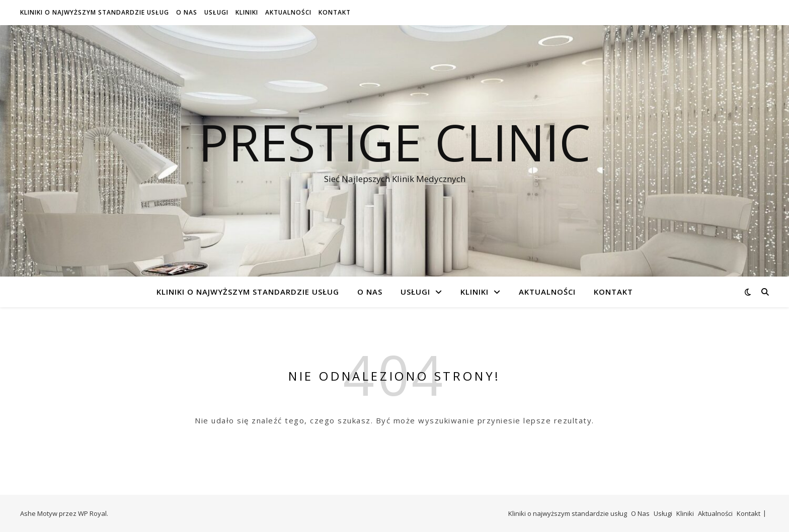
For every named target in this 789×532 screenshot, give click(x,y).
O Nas (187, 12)
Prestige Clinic (395, 142)
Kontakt (335, 12)
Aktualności (288, 12)
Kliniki (247, 12)
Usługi (216, 12)
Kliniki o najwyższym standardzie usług (95, 12)
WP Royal (92, 513)
